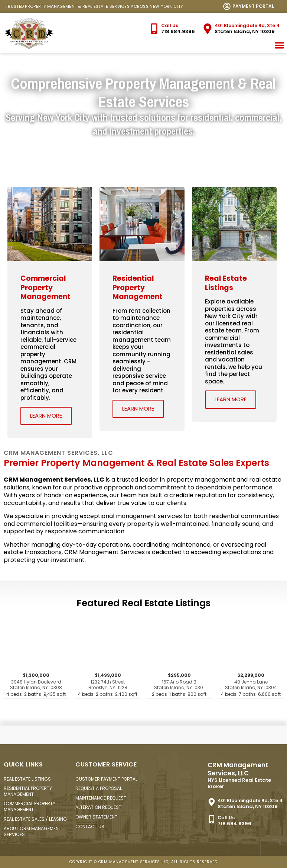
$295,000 (179, 685)
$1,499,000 (108, 685)
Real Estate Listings (27, 779)
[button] (280, 45)
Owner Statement (96, 817)
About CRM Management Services (32, 831)
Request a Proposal (99, 788)
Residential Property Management (28, 791)
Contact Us (90, 827)
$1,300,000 (36, 685)
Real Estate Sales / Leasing (35, 819)
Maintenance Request (101, 798)
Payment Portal (253, 6)
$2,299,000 (251, 685)
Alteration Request (98, 807)
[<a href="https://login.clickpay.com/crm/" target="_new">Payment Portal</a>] (227, 6)
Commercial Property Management (30, 806)
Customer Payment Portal (106, 779)
